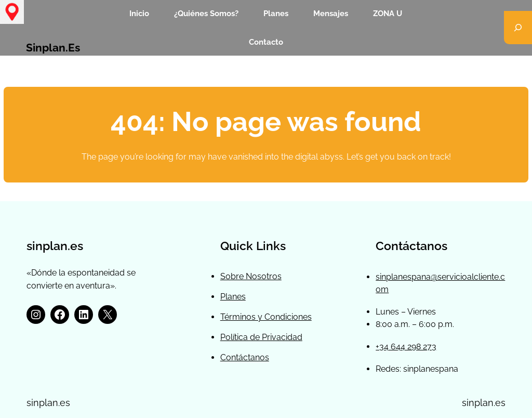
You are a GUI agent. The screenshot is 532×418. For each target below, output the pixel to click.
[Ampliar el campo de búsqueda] (518, 28)
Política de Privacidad (261, 337)
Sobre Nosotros (251, 276)
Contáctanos (245, 357)
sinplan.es (53, 48)
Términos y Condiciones (266, 317)
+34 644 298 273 (406, 347)
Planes (233, 297)
